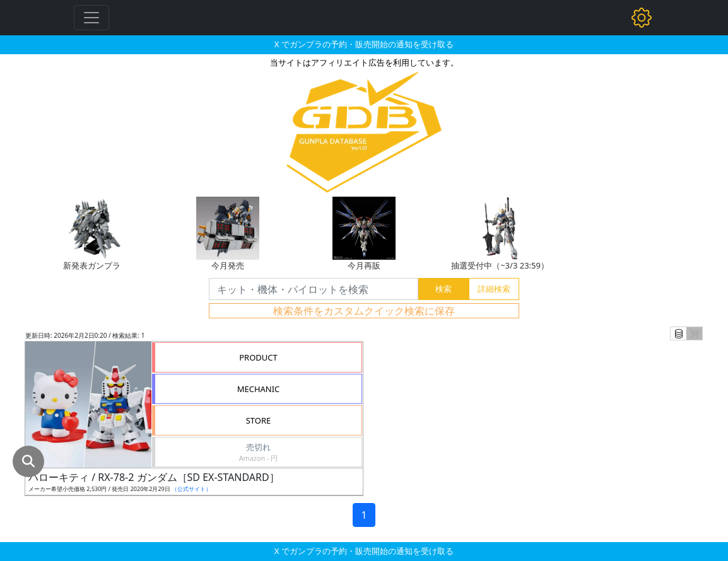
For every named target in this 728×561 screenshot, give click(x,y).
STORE (259, 420)
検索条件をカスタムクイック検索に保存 (364, 311)
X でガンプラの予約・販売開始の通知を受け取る (364, 44)
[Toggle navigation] (91, 18)
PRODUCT (258, 357)
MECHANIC (259, 389)
